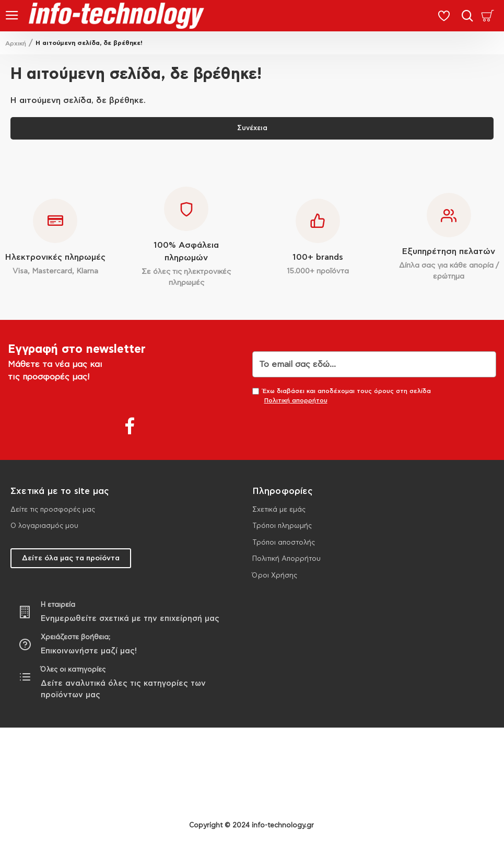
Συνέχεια (252, 128)
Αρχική (16, 43)
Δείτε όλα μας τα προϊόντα (71, 558)
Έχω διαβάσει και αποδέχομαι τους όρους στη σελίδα (342, 396)
